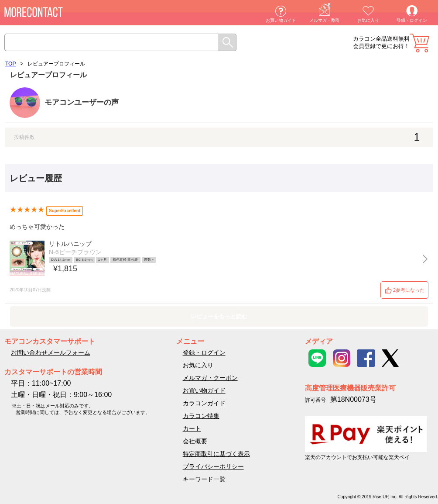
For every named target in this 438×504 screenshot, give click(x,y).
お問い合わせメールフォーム (51, 352)
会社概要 (195, 441)
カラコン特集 (201, 416)
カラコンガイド (204, 403)
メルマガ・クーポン (210, 378)
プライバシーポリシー (213, 466)
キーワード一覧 (204, 479)
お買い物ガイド (281, 20)
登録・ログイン (412, 20)
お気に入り (368, 20)
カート (419, 43)
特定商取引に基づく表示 (216, 454)
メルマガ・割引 (325, 20)
